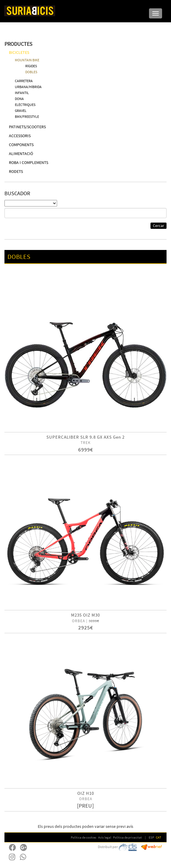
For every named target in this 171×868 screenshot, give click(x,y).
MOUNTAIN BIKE (27, 60)
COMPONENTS (21, 145)
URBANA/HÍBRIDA (28, 87)
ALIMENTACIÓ (21, 154)
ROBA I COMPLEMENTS (29, 162)
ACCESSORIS (20, 136)
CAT (159, 837)
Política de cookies (84, 837)
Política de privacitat (127, 837)
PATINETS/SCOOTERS (27, 127)
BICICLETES (19, 52)
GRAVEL (21, 111)
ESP (151, 837)
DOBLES (31, 72)
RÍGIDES (31, 66)
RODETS (16, 171)
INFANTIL (22, 93)
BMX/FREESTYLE (27, 116)
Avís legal (105, 837)
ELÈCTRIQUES (25, 105)
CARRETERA (24, 81)
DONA (19, 99)
